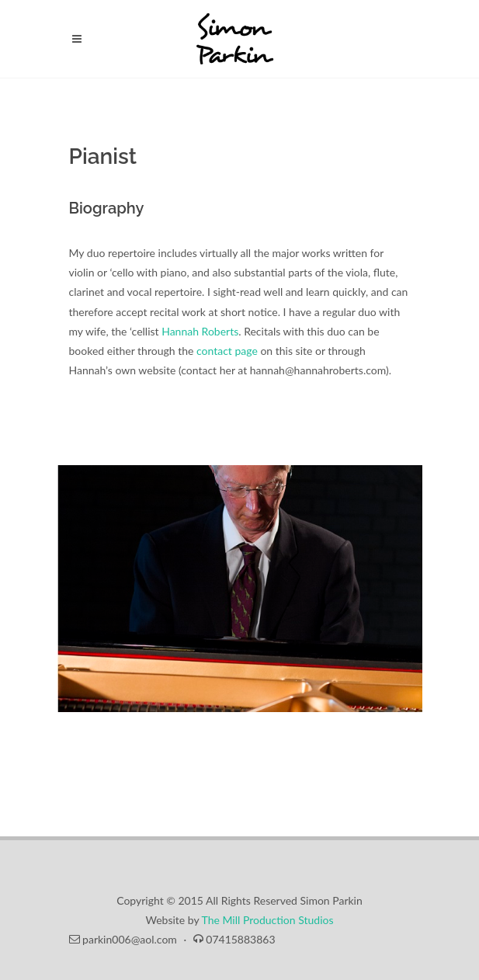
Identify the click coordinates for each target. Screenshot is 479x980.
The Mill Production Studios (268, 920)
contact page (227, 351)
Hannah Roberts (200, 331)
